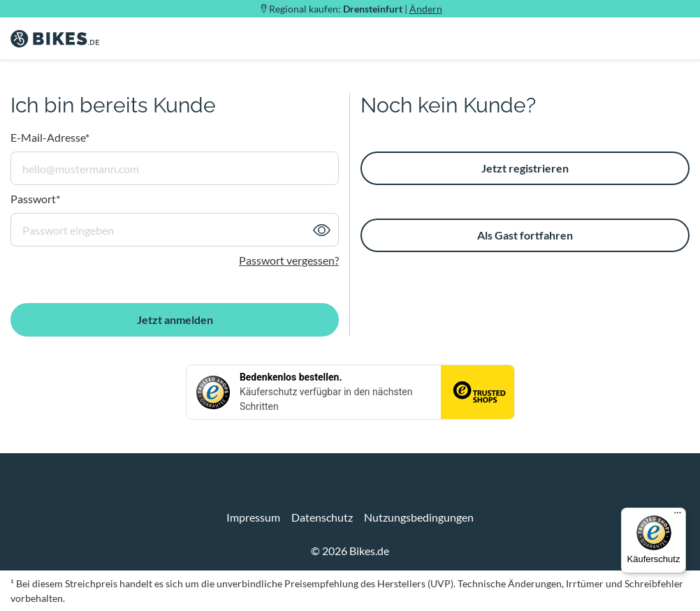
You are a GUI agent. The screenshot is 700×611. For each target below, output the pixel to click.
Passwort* (35, 199)
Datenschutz (322, 517)
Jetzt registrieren (525, 168)
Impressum (253, 517)
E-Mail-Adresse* (50, 137)
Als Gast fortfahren (525, 235)
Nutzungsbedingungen (419, 517)
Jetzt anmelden (175, 319)
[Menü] (678, 516)
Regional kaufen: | (356, 9)
